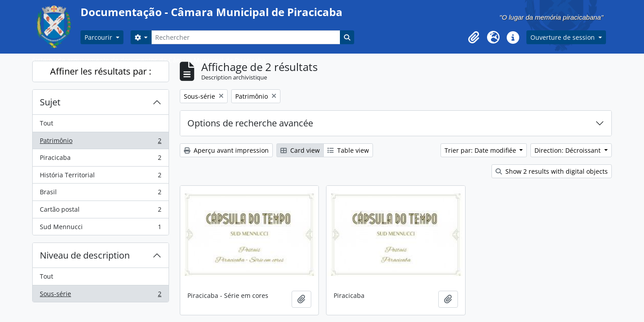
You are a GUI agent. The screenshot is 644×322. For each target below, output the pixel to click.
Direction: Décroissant (568, 150)
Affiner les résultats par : (101, 71)
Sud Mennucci (100, 229)
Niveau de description (85, 255)
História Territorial (100, 177)
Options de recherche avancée (250, 123)
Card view (300, 150)
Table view (348, 150)
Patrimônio (100, 142)
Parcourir (99, 37)
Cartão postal (100, 211)
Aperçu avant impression (226, 150)
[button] (474, 38)
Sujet (50, 102)
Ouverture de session (563, 37)
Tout (47, 123)
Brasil (100, 194)
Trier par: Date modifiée (481, 150)
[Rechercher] (246, 37)
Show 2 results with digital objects (552, 171)
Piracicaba (100, 159)
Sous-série (100, 296)
